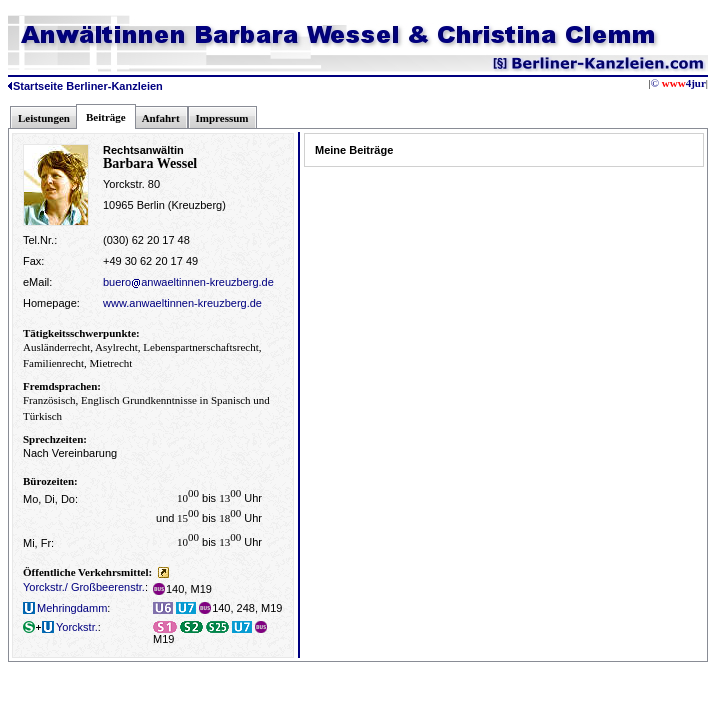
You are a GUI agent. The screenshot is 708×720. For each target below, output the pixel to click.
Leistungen (44, 118)
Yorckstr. (60, 627)
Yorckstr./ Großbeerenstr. (84, 587)
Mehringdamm (65, 608)
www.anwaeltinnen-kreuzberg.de (182, 303)
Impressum (222, 118)
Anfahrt (161, 118)
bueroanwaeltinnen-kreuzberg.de (188, 282)
